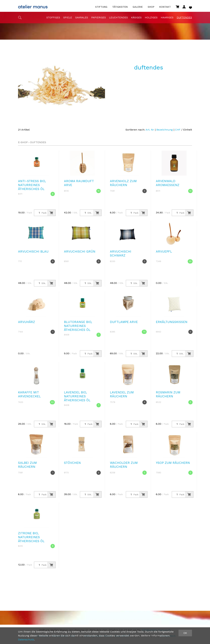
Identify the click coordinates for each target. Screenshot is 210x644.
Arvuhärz (26, 322)
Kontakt (165, 7)
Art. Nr (150, 130)
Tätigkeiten (120, 7)
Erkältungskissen (172, 322)
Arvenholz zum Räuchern (123, 183)
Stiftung (101, 7)
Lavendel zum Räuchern (122, 394)
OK (185, 633)
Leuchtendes (118, 18)
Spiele (68, 18)
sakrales (82, 18)
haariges (167, 18)
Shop (151, 7)
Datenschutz (26, 639)
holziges (151, 18)
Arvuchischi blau (33, 251)
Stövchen (72, 463)
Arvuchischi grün (80, 251)
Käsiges (136, 18)
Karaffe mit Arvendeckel (29, 394)
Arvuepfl (164, 251)
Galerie (138, 7)
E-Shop (23, 142)
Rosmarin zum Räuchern (168, 394)
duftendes (184, 18)
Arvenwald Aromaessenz (168, 183)
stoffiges (53, 18)
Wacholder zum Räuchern (124, 465)
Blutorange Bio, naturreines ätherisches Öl (78, 326)
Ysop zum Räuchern (173, 463)
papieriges (99, 18)
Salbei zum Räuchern (27, 465)
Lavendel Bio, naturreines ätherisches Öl (77, 396)
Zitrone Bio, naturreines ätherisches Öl (31, 537)
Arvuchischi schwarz (121, 253)
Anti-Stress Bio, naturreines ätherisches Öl (32, 185)
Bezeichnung (165, 130)
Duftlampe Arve (124, 322)
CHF (178, 130)
